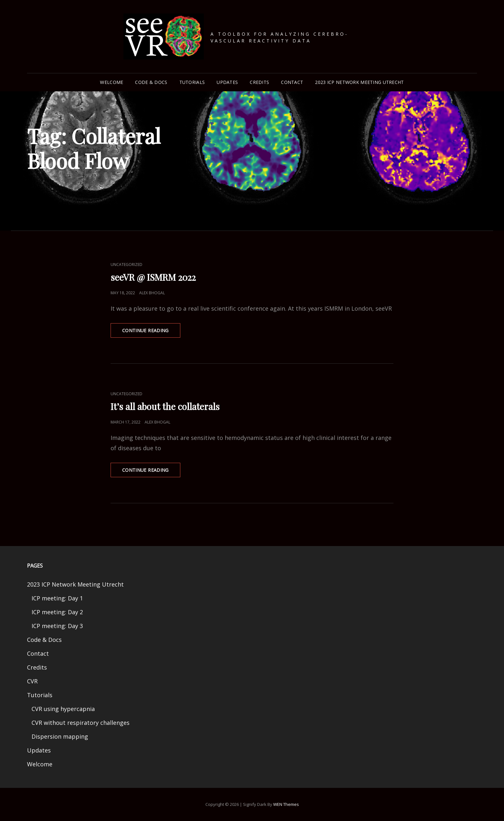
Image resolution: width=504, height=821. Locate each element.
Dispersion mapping (60, 736)
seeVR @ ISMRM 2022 (153, 277)
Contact (292, 82)
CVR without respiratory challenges (81, 723)
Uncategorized (126, 265)
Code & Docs (151, 82)
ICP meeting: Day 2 (57, 612)
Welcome (112, 82)
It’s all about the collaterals (165, 406)
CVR (32, 681)
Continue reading (151, 328)
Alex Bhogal (152, 293)
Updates (227, 82)
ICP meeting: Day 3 (57, 626)
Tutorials (192, 82)
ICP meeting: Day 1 (57, 598)
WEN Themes (286, 804)
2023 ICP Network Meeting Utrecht (359, 82)
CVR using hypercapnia (63, 709)
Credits (259, 82)
